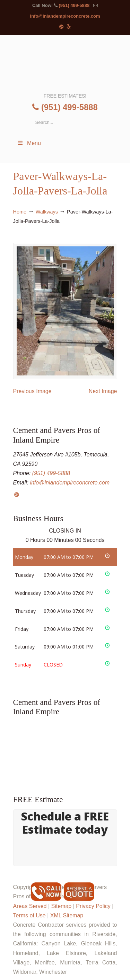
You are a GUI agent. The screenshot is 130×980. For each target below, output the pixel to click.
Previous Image (32, 391)
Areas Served (30, 906)
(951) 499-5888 (74, 5)
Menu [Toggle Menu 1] (29, 143)
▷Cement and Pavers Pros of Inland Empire (65, 63)
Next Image (103, 391)
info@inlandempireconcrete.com (65, 16)
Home (20, 212)
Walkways (47, 212)
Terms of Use (29, 915)
